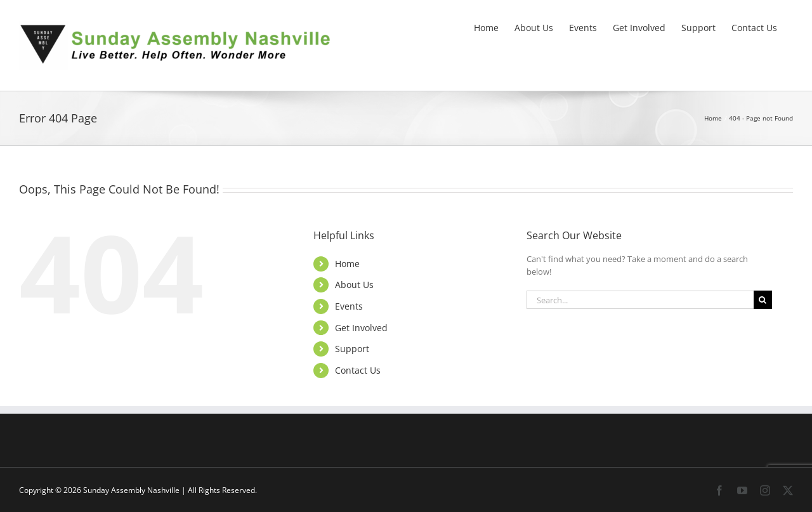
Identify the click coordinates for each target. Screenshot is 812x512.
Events (349, 306)
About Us (354, 285)
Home (347, 264)
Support (352, 349)
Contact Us (358, 370)
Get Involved (361, 328)
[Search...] (640, 300)
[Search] (763, 300)
